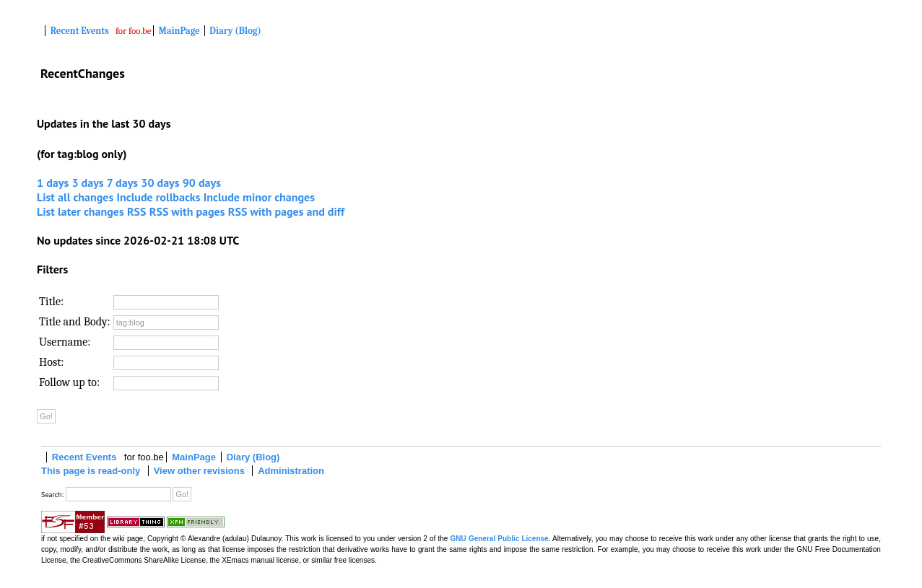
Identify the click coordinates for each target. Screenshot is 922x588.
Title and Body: (75, 322)
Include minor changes (259, 197)
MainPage (179, 31)
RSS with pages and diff (286, 211)
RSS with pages (187, 211)
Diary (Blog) (235, 31)
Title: (51, 302)
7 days (122, 183)
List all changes (75, 197)
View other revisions (199, 471)
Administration (291, 471)
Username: (65, 342)
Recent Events (80, 31)
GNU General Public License (500, 539)
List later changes (81, 211)
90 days (202, 183)
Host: (52, 362)
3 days (87, 183)
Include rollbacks (158, 197)
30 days (160, 183)
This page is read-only (91, 471)
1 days (53, 183)
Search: (52, 495)
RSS (137, 211)
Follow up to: (69, 382)
